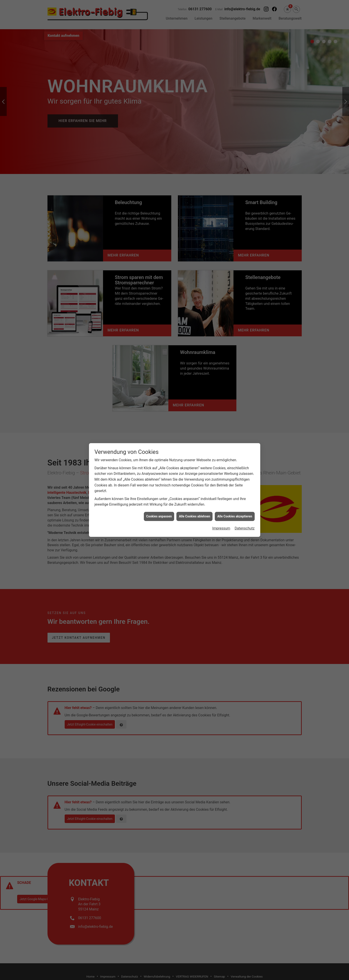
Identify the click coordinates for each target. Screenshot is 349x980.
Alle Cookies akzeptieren (235, 494)
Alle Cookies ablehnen (194, 494)
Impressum (221, 506)
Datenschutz (245, 506)
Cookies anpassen (159, 494)
